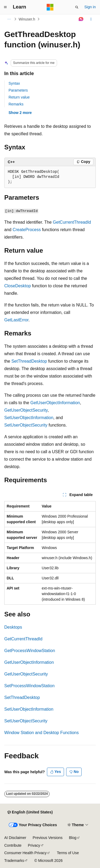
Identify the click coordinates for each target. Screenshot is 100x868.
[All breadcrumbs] (9, 19)
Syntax (14, 83)
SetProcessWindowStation (29, 686)
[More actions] (91, 19)
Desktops (13, 627)
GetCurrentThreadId (72, 222)
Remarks (16, 104)
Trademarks (14, 861)
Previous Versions (47, 838)
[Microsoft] (50, 7)
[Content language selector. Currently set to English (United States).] (30, 812)
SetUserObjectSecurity (26, 425)
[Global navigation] (5, 7)
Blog (73, 838)
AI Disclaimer (15, 838)
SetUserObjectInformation (29, 418)
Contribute (13, 845)
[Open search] (77, 7)
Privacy (34, 845)
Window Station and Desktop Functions (41, 733)
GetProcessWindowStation (30, 651)
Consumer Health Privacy (25, 853)
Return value (19, 97)
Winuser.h (27, 19)
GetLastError (16, 320)
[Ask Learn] (81, 19)
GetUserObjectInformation (55, 403)
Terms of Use (68, 853)
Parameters (18, 90)
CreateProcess (27, 230)
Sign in (90, 7)
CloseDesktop (18, 286)
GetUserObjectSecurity (26, 410)
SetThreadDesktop (29, 361)
